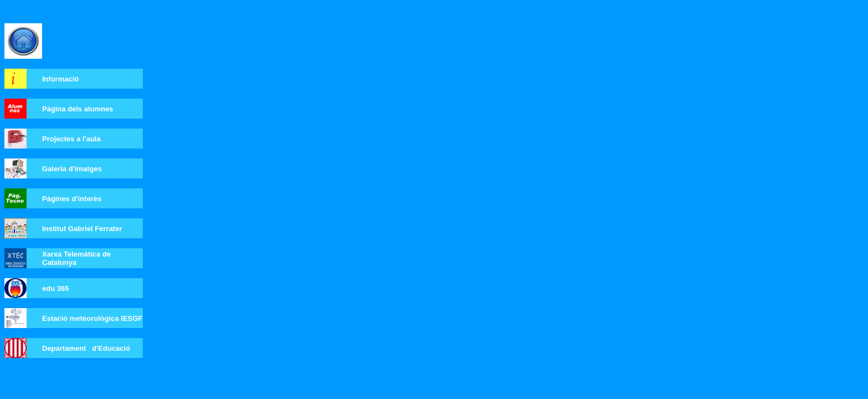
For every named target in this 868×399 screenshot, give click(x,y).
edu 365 (55, 288)
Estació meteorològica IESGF (92, 318)
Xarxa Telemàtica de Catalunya (76, 258)
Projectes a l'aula (71, 139)
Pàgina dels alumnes (78, 109)
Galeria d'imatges (72, 169)
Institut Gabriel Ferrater (82, 229)
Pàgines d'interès (72, 199)
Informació (60, 79)
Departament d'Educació (86, 348)
